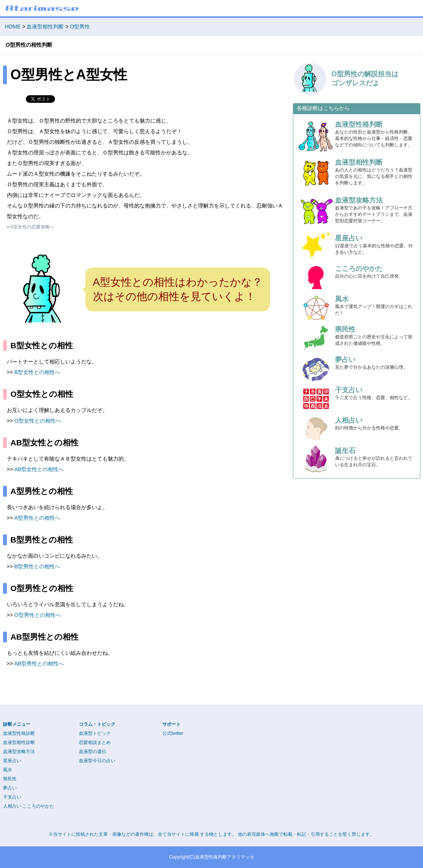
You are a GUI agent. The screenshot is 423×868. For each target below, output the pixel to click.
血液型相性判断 (45, 27)
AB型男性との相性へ (39, 664)
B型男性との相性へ (37, 566)
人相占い (12, 806)
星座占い (12, 761)
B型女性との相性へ (37, 372)
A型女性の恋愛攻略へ (32, 227)
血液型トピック (95, 733)
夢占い (10, 788)
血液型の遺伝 (93, 752)
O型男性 (80, 27)
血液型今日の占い (97, 761)
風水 (8, 770)
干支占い (12, 797)
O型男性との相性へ (38, 615)
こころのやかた (38, 806)
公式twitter (173, 733)
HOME (13, 27)
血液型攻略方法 (19, 752)
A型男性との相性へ (37, 518)
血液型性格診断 (19, 733)
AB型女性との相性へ (39, 469)
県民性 (10, 779)
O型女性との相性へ (38, 421)
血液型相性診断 (19, 742)
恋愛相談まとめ (95, 742)
